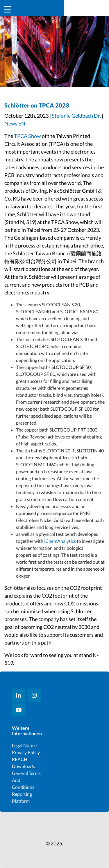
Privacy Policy (26, 752)
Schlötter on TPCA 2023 (37, 105)
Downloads (23, 766)
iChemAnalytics (60, 541)
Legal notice (24, 745)
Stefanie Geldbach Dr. (76, 116)
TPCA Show (27, 136)
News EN (15, 123)
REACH (20, 759)
